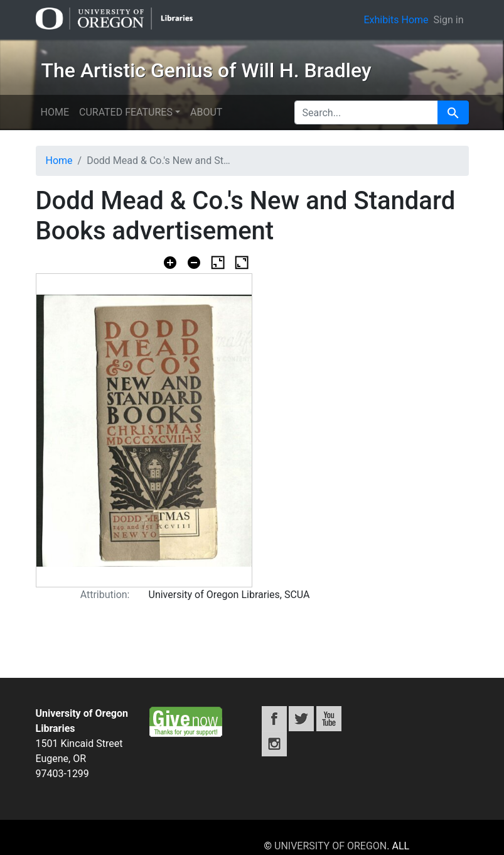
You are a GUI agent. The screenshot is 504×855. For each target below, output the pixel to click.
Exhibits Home (396, 20)
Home (55, 112)
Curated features (126, 112)
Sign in (449, 20)
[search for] (366, 112)
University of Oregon (330, 846)
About (206, 112)
